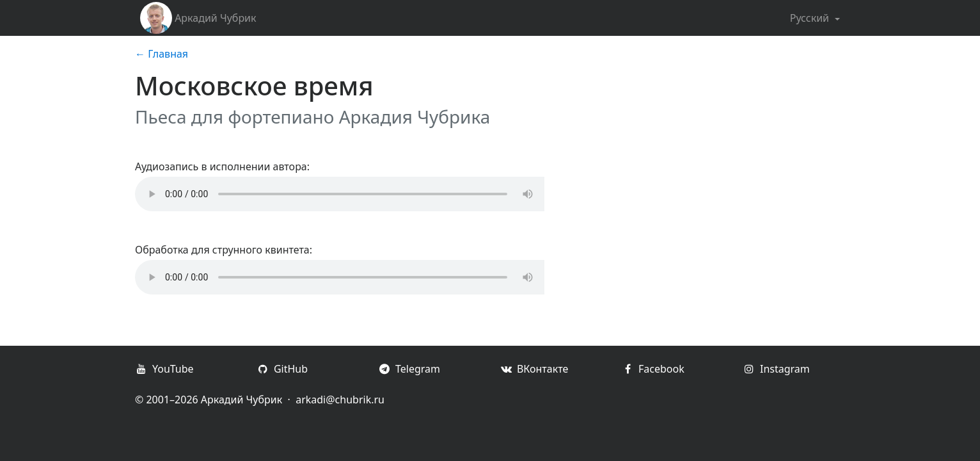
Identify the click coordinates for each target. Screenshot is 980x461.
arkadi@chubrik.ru (340, 400)
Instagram (776, 369)
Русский (811, 18)
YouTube (164, 369)
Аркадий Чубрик (198, 18)
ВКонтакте (534, 369)
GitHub (282, 369)
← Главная (162, 54)
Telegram (409, 369)
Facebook (653, 369)
